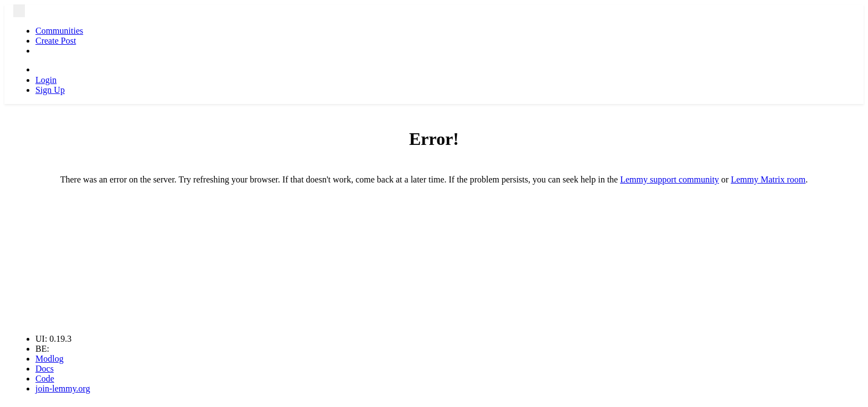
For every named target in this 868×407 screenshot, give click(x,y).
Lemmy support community (670, 179)
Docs (45, 369)
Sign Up (50, 90)
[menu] (19, 11)
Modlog (50, 359)
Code (45, 379)
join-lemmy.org (63, 388)
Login (46, 80)
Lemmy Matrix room (768, 179)
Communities (59, 31)
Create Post (56, 41)
